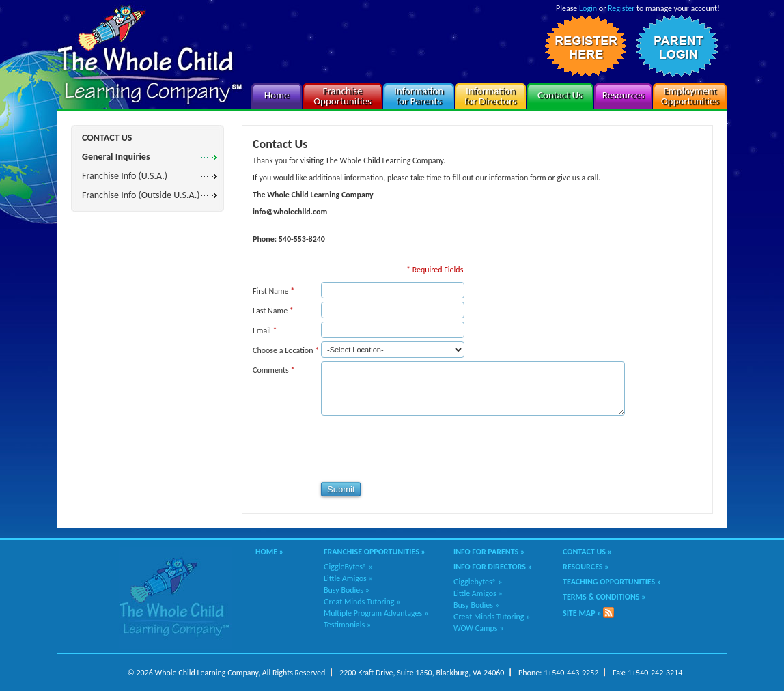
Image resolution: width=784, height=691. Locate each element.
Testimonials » (347, 625)
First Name (274, 291)
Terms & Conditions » (604, 597)
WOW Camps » (478, 628)
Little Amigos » (348, 578)
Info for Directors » (493, 567)
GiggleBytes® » (348, 567)
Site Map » (582, 613)
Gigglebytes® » (478, 582)
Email (265, 330)
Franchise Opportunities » (375, 552)
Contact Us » (587, 552)
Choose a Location (286, 350)
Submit (341, 489)
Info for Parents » (489, 552)
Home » (269, 552)
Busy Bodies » (347, 590)
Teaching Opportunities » (612, 582)
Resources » (586, 567)
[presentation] (356, 449)
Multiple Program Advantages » (376, 613)
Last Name (273, 311)
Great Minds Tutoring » (362, 602)
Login (588, 8)
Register (621, 8)
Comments (274, 370)
